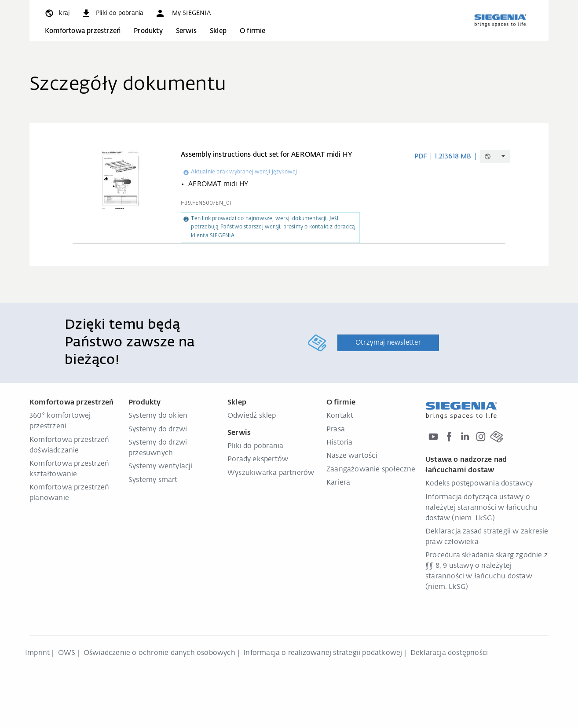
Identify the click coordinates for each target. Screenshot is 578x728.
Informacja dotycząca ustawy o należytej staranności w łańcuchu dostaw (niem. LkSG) (481, 508)
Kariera (338, 483)
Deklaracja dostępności (449, 653)
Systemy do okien (158, 416)
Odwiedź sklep (252, 416)
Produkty (148, 31)
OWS (67, 653)
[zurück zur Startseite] (500, 20)
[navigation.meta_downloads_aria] (112, 13)
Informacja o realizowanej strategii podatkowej (323, 653)
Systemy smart (153, 480)
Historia (340, 443)
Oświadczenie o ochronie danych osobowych (159, 653)
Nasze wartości (352, 456)
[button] (183, 13)
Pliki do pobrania (255, 446)
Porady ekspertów (258, 460)
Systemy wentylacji (161, 467)
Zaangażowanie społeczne (371, 470)
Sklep (218, 31)
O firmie (253, 31)
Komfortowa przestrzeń (83, 31)
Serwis (186, 31)
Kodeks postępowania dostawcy (479, 484)
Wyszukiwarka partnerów (271, 473)
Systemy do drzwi (158, 430)
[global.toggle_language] (57, 13)
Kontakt (340, 416)
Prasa (336, 430)
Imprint (37, 653)
